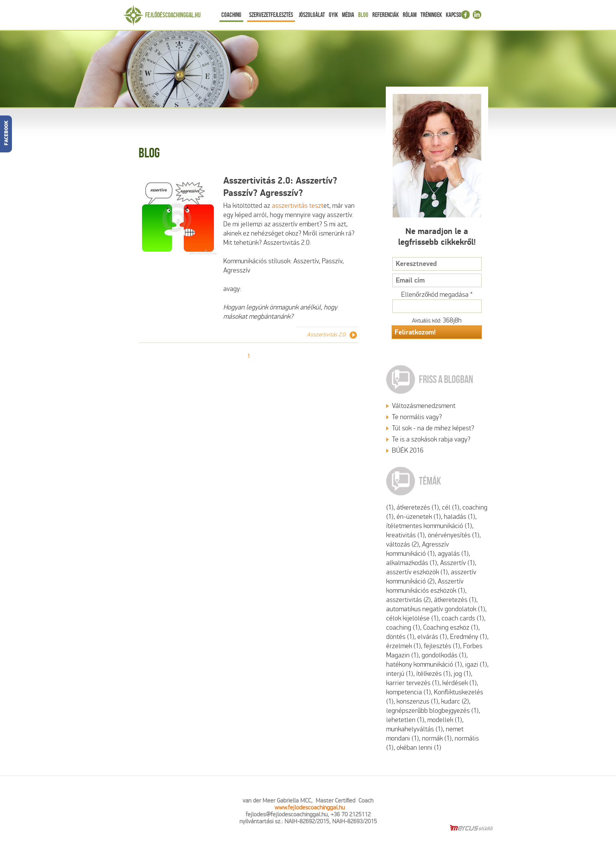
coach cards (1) (463, 618)
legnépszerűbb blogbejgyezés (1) (432, 711)
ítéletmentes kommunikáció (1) (429, 526)
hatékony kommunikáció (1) (424, 665)
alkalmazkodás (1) (412, 563)
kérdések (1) (459, 683)
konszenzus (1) (417, 701)
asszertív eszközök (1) (417, 572)
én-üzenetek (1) (419, 517)
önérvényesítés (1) (454, 535)
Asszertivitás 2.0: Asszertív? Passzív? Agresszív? (280, 187)
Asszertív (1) (457, 563)
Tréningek (431, 15)
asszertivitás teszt (298, 206)
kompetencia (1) (408, 692)
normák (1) (437, 738)
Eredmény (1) (469, 637)
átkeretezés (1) (418, 507)
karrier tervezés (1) (413, 683)
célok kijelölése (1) (412, 618)
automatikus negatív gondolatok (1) (436, 609)
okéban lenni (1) (419, 748)
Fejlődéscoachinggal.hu (173, 15)
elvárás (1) (432, 637)
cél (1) (451, 507)
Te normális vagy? (417, 417)
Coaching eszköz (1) (451, 628)
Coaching (231, 15)
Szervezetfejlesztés (271, 15)
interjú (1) (400, 674)
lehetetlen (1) (405, 720)
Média (348, 15)
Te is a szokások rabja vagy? (431, 439)
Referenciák (386, 15)
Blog (363, 15)
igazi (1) (476, 665)
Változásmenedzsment (424, 406)
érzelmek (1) (403, 646)
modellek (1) (445, 720)
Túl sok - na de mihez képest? (433, 428)
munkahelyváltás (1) (414, 729)
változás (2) (403, 544)
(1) (390, 507)
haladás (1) (459, 517)
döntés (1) (400, 637)
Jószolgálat (312, 15)
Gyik (333, 15)
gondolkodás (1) (444, 655)
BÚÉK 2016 (408, 451)
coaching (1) (403, 628)
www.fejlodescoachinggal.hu (310, 807)
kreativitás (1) (405, 535)
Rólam (410, 15)
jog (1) (462, 674)
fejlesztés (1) (442, 646)
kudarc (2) (455, 701)
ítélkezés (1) (433, 674)
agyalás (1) (453, 554)
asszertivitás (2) (408, 600)
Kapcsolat (457, 15)
